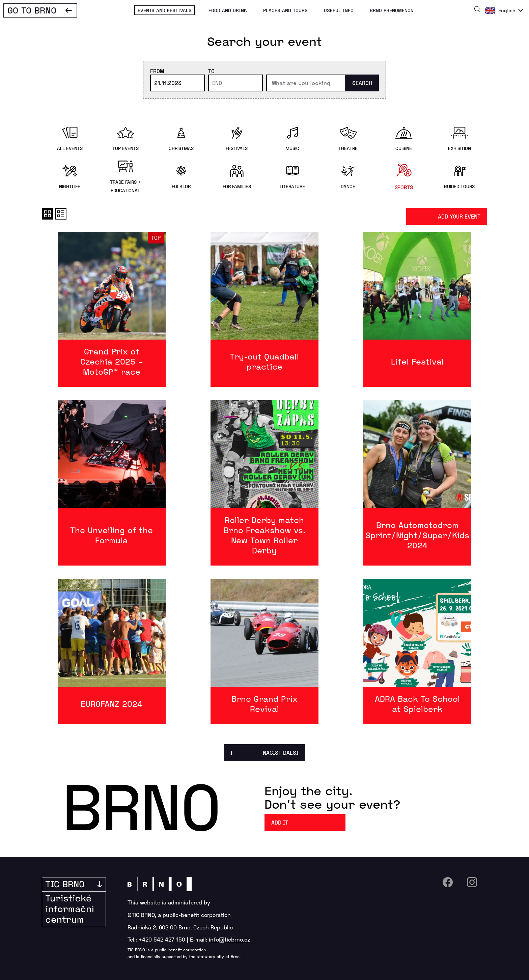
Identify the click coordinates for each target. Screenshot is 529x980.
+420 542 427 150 (162, 939)
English (507, 10)
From (157, 71)
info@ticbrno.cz (229, 939)
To (211, 71)
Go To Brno (32, 10)
